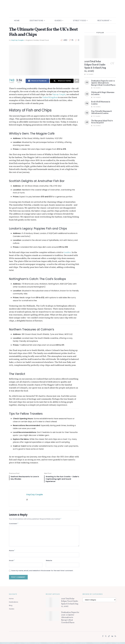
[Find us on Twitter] (106, 638)
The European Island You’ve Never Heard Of (102, 122)
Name (12, 552)
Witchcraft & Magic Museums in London (103, 93)
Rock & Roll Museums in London (101, 103)
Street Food (80, 21)
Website (49, 562)
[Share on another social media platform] (77, 81)
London (67, 253)
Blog (11, 607)
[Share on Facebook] (37, 81)
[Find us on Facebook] (103, 638)
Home (17, 21)
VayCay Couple (17, 40)
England (29, 40)
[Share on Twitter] (62, 81)
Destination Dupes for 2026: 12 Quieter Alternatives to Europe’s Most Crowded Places (103, 83)
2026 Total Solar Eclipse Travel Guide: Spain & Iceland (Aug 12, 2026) (95, 66)
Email (12, 562)
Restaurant (104, 21)
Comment (14, 525)
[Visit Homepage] (62, 9)
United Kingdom (50, 97)
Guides (58, 21)
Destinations (36, 21)
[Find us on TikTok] (109, 638)
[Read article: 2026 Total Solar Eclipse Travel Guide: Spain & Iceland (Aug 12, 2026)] (100, 47)
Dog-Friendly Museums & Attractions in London (101, 112)
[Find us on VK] (112, 638)
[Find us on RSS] (115, 638)
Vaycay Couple (59, 95)
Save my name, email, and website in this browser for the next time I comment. (42, 572)
